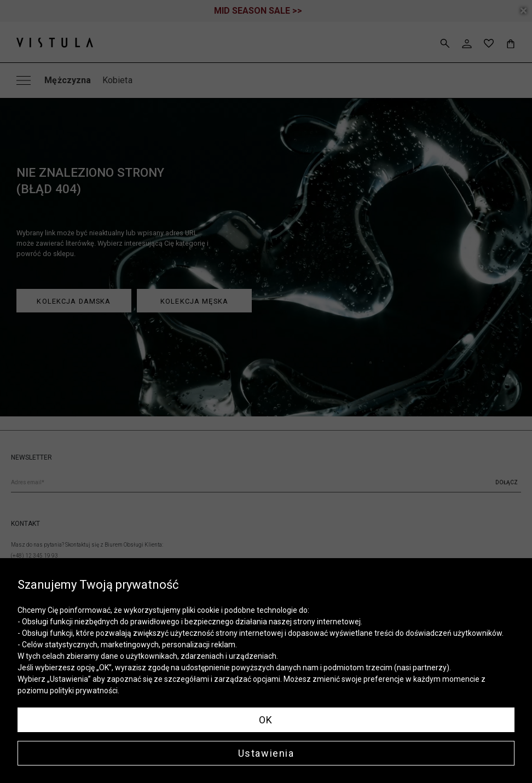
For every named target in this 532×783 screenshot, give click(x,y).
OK (266, 720)
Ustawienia (266, 753)
